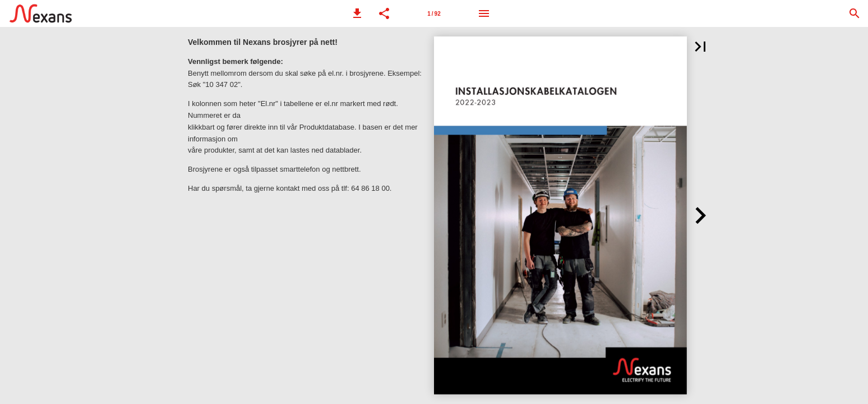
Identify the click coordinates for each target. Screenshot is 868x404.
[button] (357, 13)
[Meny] (484, 13)
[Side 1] (434, 13)
